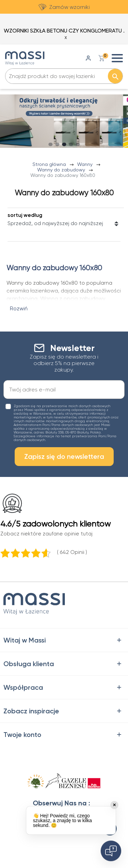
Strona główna (50, 164)
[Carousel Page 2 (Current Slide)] (57, 144)
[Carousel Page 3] (64, 144)
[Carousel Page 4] (71, 144)
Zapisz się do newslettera (64, 456)
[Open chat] (111, 851)
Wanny (86, 164)
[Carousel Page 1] (51, 144)
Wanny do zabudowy (62, 170)
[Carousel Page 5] (78, 144)
